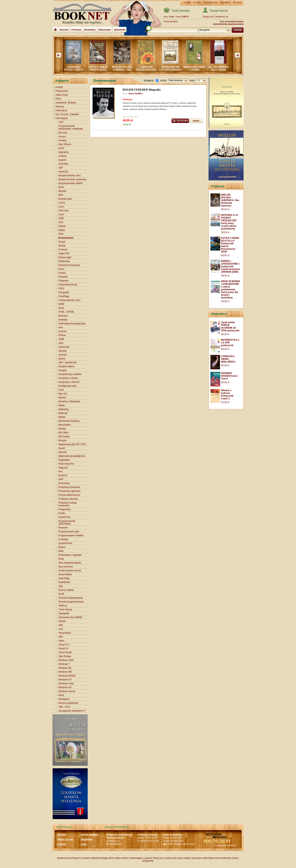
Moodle (62, 429)
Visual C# (63, 648)
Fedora (62, 273)
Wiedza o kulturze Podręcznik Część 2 (227, 394)
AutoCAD (63, 172)
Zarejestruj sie (221, 17)
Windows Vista (66, 684)
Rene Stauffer (136, 94)
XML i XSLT (65, 707)
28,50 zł (225, 232)
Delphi (62, 230)
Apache (62, 160)
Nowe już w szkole (162, 858)
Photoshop (64, 483)
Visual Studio (65, 652)
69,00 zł (225, 276)
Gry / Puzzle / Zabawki (67, 114)
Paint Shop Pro (66, 464)
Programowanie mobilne (71, 535)
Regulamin (226, 2)
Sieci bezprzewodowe (70, 563)
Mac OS (63, 394)
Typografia (64, 613)
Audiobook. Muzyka (66, 103)
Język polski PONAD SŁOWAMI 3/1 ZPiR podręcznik (230, 326)
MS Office (64, 433)
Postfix (62, 513)
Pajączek (63, 468)
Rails (61, 551)
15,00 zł (225, 402)
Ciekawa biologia (99, 858)
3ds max (63, 133)
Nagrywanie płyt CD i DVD (72, 444)
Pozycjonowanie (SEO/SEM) (67, 522)
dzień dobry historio (119, 858)
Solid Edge (64, 578)
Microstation (65, 425)
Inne (61, 327)
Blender (62, 191)
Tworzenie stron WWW (70, 617)
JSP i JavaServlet (68, 363)
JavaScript (64, 347)
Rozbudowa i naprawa (70, 555)
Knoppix (63, 370)
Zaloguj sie (208, 17)
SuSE (61, 594)
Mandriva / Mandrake (69, 401)
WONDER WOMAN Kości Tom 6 (229, 376)
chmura (218, 858)
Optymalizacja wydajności (72, 456)
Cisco (61, 207)
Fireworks (64, 281)
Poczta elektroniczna (69, 495)
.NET (61, 122)
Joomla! (63, 355)
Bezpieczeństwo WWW (71, 183)
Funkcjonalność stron (69, 300)
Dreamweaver (66, 238)
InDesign (63, 320)
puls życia (178, 858)
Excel (61, 269)
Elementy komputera (69, 265)
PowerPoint (64, 517)
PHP (61, 479)
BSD (61, 195)
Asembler (63, 164)
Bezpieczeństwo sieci (70, 176)
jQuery (62, 359)
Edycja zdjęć (65, 257)
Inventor (63, 331)
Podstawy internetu (68, 499)
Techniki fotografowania (71, 598)
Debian (62, 226)
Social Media (65, 574)
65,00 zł (225, 209)
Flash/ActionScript (68, 285)
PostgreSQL (65, 509)
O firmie (197, 2)
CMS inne (64, 211)
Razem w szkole (81, 858)
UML (61, 625)
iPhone (62, 335)
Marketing (64, 409)
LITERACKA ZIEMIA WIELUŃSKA (228, 359)
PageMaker (64, 460)
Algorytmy (64, 152)
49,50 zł (225, 334)
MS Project (64, 437)
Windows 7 (64, 664)
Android (62, 156)
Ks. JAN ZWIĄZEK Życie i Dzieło (227, 68)
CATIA (62, 203)
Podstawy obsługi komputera (68, 504)
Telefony (63, 606)
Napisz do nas (211, 2)
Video (61, 641)
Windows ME (65, 672)
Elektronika (64, 261)
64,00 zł (225, 349)
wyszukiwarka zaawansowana (228, 24)
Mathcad (63, 413)
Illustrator (63, 316)
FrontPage (64, 296)
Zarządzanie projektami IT (72, 711)
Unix (61, 629)
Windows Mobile (67, 676)
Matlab (62, 417)
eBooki (62, 246)
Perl (61, 472)
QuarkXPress (65, 543)
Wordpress (64, 699)
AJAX (61, 148)
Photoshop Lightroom (70, 491)
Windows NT (65, 680)
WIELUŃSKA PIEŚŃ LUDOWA (203, 68)
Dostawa (238, 2)
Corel (61, 214)
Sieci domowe (66, 567)
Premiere (63, 528)
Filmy (58, 99)
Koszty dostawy (90, 834)
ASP (61, 168)
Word (61, 695)
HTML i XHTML (66, 312)
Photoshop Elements (69, 487)
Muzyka (62, 440)
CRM (61, 218)
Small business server (70, 571)
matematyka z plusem (141, 858)
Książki (59, 87)
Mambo (62, 398)
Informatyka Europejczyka (72, 324)
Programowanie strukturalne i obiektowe (71, 127)
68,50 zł (225, 255)
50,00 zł (225, 382)
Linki (84, 844)
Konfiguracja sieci (68, 386)
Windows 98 (65, 668)
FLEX (61, 288)
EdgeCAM (64, 253)
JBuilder (63, 351)
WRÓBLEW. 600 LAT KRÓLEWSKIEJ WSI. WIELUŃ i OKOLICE (179, 71)
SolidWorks (64, 582)
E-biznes (63, 250)
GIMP (61, 304)
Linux (61, 390)
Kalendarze (61, 110)
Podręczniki (62, 91)
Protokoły (63, 539)
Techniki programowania (71, 602)
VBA (61, 637)
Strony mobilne (66, 590)
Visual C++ (64, 645)
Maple (62, 405)
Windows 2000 (66, 660)
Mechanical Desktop (69, 421)
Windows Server (67, 691)
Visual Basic (65, 633)
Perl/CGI (63, 475)
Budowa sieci (65, 199)
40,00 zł (225, 365)
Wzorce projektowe (68, 703)
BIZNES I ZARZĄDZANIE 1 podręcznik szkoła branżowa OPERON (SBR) (230, 266)
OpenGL (63, 452)
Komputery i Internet (69, 382)
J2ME (61, 339)
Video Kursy (62, 95)
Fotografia (64, 292)
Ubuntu (62, 621)
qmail (61, 308)
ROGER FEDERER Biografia (142, 90)
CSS (61, 222)
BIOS (61, 187)
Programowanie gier (69, 532)
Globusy (60, 107)
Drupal (62, 242)
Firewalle (63, 277)
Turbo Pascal (65, 610)
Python (62, 547)
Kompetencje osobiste (70, 374)
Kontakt (187, 2)
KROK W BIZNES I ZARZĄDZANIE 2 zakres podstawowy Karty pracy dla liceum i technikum (231, 289)
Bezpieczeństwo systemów (72, 179)
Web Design (65, 656)
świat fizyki (208, 858)
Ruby (61, 559)
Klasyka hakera (66, 366)
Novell (62, 448)
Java (61, 343)
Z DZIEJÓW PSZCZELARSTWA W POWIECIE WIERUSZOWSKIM (155, 71)
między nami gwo (193, 858)
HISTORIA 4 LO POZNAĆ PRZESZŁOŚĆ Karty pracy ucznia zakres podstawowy (230, 222)
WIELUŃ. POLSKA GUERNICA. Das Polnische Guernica (131, 70)
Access (62, 137)
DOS (61, 234)
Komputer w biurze (68, 378)
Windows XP (65, 687)
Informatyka (62, 118)
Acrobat (62, 140)
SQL (61, 586)
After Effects (65, 144)
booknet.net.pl (64, 858)
